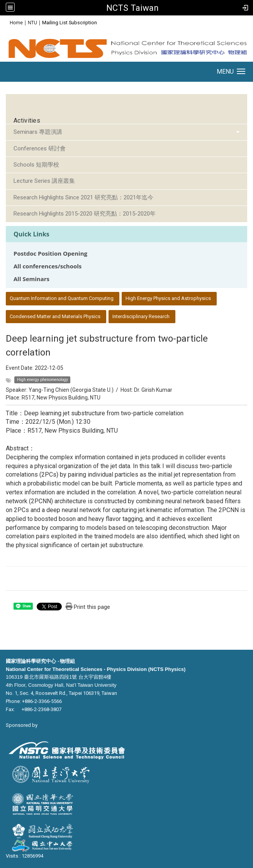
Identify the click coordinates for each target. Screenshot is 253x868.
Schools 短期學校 (36, 165)
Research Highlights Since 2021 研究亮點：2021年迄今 (83, 197)
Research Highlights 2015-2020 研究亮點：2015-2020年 (85, 214)
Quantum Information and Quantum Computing (62, 298)
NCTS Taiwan (132, 8)
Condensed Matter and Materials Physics (55, 316)
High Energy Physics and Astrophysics (168, 298)
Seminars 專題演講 (38, 132)
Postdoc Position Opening (50, 254)
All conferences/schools (48, 266)
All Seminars (31, 279)
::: (6, 22)
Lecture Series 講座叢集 (44, 181)
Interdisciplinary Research (141, 316)
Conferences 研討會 (40, 148)
